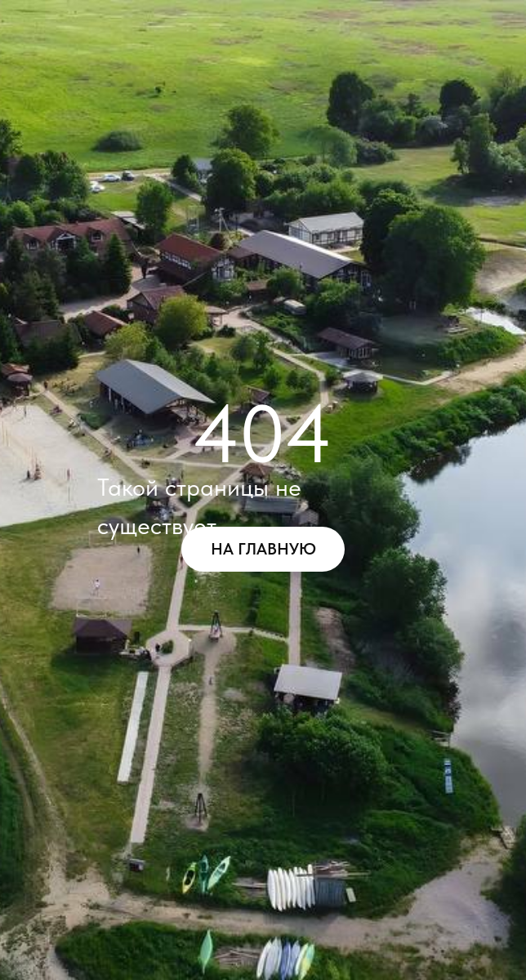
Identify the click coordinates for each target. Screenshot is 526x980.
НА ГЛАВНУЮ (263, 549)
